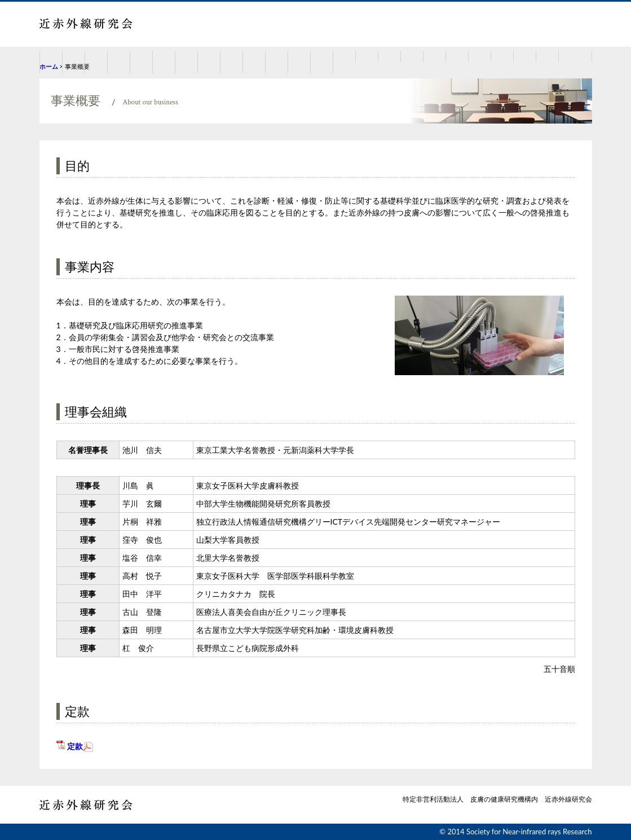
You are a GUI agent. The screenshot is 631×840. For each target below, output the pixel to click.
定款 (75, 746)
